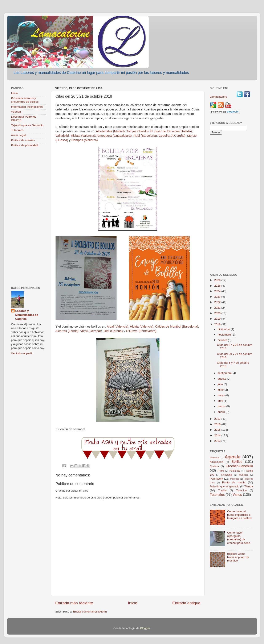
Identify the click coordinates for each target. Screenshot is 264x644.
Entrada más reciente (74, 603)
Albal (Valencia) (117, 327)
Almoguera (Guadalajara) (114, 136)
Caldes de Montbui (168, 327)
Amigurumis (217, 462)
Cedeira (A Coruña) (172, 136)
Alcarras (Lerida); (68, 331)
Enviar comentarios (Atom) (90, 612)
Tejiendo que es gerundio (225, 487)
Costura (214, 466)
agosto (222, 379)
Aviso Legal (19, 135)
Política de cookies (23, 140)
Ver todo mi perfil (22, 353)
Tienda (249, 486)
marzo (222, 406)
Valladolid (62, 136)
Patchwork (217, 479)
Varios (237, 494)
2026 (218, 280)
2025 (218, 286)
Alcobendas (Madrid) (110, 131)
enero (222, 412)
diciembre (224, 329)
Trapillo (222, 491)
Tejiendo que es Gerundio (27, 125)
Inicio (133, 603)
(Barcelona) (190, 327)
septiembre (225, 373)
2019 (218, 319)
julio (221, 384)
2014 (218, 435)
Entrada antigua (186, 603)
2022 (218, 302)
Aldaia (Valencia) (142, 327)
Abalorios (215, 458)
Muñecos (244, 475)
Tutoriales (17, 130)
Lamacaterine (219, 97)
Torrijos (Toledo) (138, 131)
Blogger (145, 628)
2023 (218, 297)
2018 (218, 324)
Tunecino (241, 491)
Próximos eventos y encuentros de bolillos (25, 100)
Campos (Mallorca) (84, 140)
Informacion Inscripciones (27, 107)
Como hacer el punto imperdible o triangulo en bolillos (239, 515)
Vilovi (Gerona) (91, 331)
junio (221, 390)
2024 (218, 291)
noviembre (225, 335)
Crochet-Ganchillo (239, 466)
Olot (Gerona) (114, 331)
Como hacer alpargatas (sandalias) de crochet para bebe (239, 538)
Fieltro (221, 471)
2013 (218, 441)
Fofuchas (235, 471)
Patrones (235, 479)
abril (221, 401)
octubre (223, 340)
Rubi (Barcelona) (145, 136)
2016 (218, 424)
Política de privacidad (25, 145)
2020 (218, 313)
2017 (218, 419)
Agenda (16, 112)
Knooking (227, 475)
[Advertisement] (29, 217)
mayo (222, 395)
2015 (218, 430)
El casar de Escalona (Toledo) (171, 131)
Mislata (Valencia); (83, 136)
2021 (218, 308)
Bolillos (237, 462)
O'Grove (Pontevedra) (141, 331)
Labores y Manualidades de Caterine (27, 315)
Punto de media (234, 482)
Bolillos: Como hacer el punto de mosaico (238, 557)
